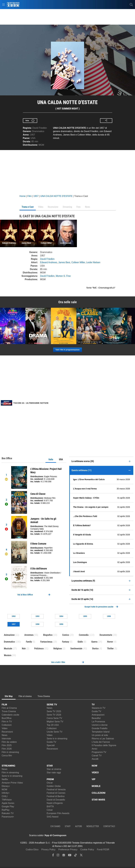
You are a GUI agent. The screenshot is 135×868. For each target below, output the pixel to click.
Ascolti (95, 759)
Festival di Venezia (56, 790)
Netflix (5, 779)
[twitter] (81, 856)
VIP (94, 779)
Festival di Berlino (56, 796)
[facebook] (53, 856)
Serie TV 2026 (54, 715)
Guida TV (51, 742)
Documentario (106, 635)
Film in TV (7, 722)
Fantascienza (46, 642)
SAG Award (52, 817)
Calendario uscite (10, 715)
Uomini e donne (100, 725)
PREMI (50, 779)
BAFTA (50, 806)
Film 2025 (7, 745)
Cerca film (7, 756)
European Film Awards (58, 813)
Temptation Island (101, 732)
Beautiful (96, 718)
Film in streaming (10, 752)
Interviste (6, 739)
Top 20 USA (53, 725)
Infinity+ (6, 793)
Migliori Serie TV (55, 722)
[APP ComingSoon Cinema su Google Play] (96, 835)
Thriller (110, 649)
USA (61, 459)
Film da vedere (9, 742)
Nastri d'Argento (55, 803)
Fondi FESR (103, 850)
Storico (95, 649)
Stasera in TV (99, 708)
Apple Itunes (8, 803)
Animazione (9, 635)
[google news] (64, 856)
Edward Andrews (49, 262)
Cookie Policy (87, 850)
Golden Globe (54, 786)
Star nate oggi (54, 773)
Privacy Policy (48, 850)
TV (93, 705)
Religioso (58, 649)
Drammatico (38, 131)
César (50, 810)
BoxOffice (7, 718)
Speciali (51, 745)
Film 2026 (7, 749)
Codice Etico (32, 850)
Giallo (80, 642)
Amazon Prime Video (12, 783)
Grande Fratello (100, 728)
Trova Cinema (9, 711)
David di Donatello (56, 800)
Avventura (29, 635)
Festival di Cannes (56, 793)
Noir (24, 649)
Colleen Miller (78, 262)
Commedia (84, 635)
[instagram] (58, 856)
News (5, 735)
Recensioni (7, 732)
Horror (110, 642)
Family (29, 642)
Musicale (8, 649)
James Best (64, 262)
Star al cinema (54, 769)
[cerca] (131, 5)
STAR (50, 766)
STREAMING (8, 766)
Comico (66, 635)
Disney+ (6, 786)
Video (5, 728)
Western (8, 655)
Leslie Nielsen (93, 262)
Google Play (8, 806)
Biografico (48, 635)
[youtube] (70, 856)
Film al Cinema (9, 708)
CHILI (5, 796)
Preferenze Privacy (68, 850)
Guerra (94, 642)
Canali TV (97, 756)
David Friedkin (40, 128)
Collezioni (7, 725)
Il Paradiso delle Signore (104, 745)
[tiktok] (75, 856)
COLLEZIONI (99, 793)
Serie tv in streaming (57, 739)
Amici (94, 749)
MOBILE (96, 786)
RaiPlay (6, 810)
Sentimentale (76, 649)
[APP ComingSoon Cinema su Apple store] (76, 835)
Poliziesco (39, 649)
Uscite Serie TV (54, 732)
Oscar (50, 783)
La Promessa (98, 722)
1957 (33, 135)
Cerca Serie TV (54, 718)
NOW (4, 790)
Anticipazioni (98, 715)
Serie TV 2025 (54, 711)
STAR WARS (98, 800)
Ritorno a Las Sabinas (103, 739)
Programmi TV (99, 752)
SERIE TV (52, 705)
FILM (4, 705)
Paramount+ (8, 817)
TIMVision (7, 800)
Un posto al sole (100, 735)
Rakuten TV (8, 813)
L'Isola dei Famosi (101, 742)
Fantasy (66, 642)
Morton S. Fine (63, 276)
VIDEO (95, 773)
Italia (51, 459)
